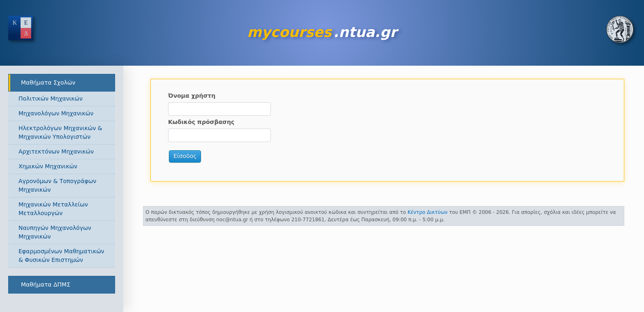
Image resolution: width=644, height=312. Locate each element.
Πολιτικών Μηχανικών (51, 99)
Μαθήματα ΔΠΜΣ (46, 284)
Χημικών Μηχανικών (48, 166)
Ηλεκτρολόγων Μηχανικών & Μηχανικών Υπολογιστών (60, 132)
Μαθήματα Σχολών (48, 83)
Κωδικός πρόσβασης (201, 122)
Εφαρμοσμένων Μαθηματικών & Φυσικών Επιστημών (61, 256)
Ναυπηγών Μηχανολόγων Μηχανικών (55, 232)
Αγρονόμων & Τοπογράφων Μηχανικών (57, 185)
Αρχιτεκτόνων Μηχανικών (56, 151)
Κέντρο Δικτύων (428, 212)
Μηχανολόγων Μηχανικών (56, 113)
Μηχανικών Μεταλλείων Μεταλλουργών (53, 209)
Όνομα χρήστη (192, 96)
